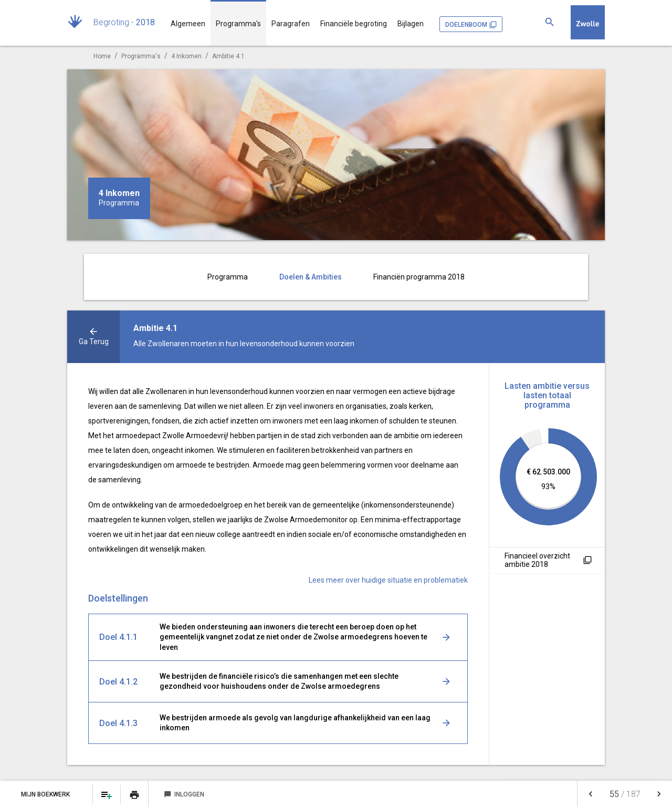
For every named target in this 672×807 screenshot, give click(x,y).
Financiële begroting (354, 24)
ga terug (94, 342)
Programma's (238, 24)
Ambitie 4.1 (228, 56)
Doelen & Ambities (311, 277)
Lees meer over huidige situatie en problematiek (388, 580)
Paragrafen (291, 24)
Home (102, 56)
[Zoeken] (550, 22)
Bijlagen (411, 24)
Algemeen (188, 24)
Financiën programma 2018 (419, 277)
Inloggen (184, 794)
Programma (228, 277)
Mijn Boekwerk (46, 794)
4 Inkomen (186, 56)
